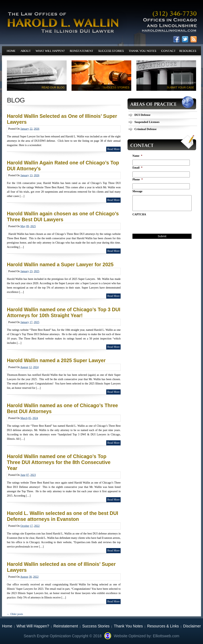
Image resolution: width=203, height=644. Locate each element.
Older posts (15, 614)
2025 (33, 226)
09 (28, 226)
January (25, 129)
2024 (36, 367)
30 (30, 577)
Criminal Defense (145, 129)
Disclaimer (192, 626)
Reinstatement (66, 626)
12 (30, 367)
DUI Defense (142, 115)
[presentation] (162, 226)
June (23, 475)
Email (137, 168)
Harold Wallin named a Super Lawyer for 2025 (60, 264)
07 (28, 475)
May (23, 226)
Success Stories (96, 626)
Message (137, 191)
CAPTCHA (139, 214)
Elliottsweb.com (166, 636)
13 (31, 175)
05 (30, 418)
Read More (113, 149)
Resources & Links (163, 626)
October (25, 526)
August (24, 367)
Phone (138, 180)
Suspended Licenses (147, 122)
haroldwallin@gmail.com (169, 32)
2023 (33, 475)
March (24, 418)
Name (137, 156)
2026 (37, 129)
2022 (37, 526)
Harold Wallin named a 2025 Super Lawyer (56, 360)
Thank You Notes (128, 626)
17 (31, 322)
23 (31, 271)
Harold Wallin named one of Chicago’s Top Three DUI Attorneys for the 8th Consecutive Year (59, 462)
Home (7, 626)
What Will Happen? (33, 626)
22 (31, 129)
